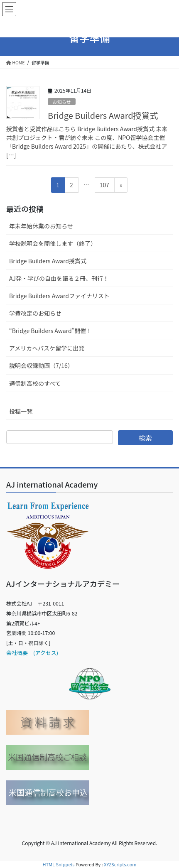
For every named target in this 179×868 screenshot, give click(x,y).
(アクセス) (43, 653)
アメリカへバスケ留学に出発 (47, 348)
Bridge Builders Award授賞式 (103, 115)
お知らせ (62, 102)
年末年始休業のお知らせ (41, 226)
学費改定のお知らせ (35, 313)
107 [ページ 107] (104, 186)
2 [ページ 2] (72, 186)
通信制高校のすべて (35, 383)
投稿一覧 (21, 411)
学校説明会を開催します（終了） (53, 243)
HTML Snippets (58, 864)
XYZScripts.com (120, 864)
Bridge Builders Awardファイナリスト (59, 296)
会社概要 (17, 653)
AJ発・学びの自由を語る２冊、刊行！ (59, 278)
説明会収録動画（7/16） (41, 365)
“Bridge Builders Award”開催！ (50, 331)
